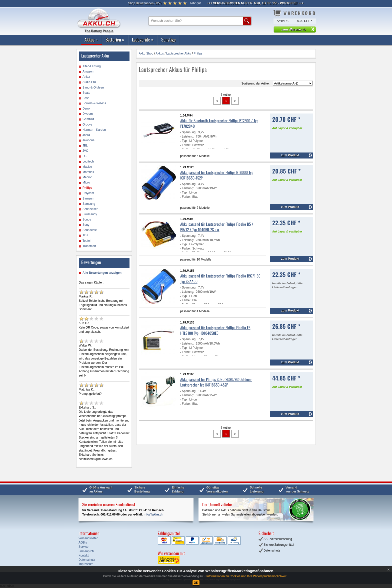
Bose (86, 98)
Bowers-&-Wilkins (94, 103)
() (145, 3)
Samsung (89, 204)
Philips (87, 188)
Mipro (86, 182)
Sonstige (168, 39)
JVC (85, 151)
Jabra (86, 135)
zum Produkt (290, 155)
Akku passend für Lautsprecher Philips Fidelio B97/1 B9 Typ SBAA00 (220, 278)
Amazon (88, 71)
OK (196, 583)
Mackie (87, 167)
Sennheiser (90, 209)
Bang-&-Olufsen (93, 87)
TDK (85, 235)
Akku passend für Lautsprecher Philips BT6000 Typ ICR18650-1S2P (217, 175)
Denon (87, 108)
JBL (85, 145)
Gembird (88, 119)
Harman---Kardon (94, 130)
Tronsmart (89, 246)
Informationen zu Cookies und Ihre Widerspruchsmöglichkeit (246, 576)
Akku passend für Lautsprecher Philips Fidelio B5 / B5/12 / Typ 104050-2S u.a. (217, 227)
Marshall (88, 172)
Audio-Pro (89, 82)
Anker (86, 77)
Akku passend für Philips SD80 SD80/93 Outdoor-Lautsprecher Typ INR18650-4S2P (216, 382)
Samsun (88, 198)
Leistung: (188, 136)
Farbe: (186, 145)
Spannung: (189, 132)
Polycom (88, 193)
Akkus (91, 39)
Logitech (88, 161)
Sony (86, 225)
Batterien (115, 39)
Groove (87, 124)
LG (84, 156)
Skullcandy (90, 214)
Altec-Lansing (92, 66)
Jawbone (88, 140)
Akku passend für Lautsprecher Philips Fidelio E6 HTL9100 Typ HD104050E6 (215, 330)
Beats (86, 93)
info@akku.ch (153, 514)
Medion (87, 177)
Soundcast (90, 230)
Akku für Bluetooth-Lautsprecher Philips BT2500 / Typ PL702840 (219, 123)
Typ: (185, 141)
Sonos (87, 219)
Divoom (88, 114)
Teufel (86, 241)
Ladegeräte (143, 39)
